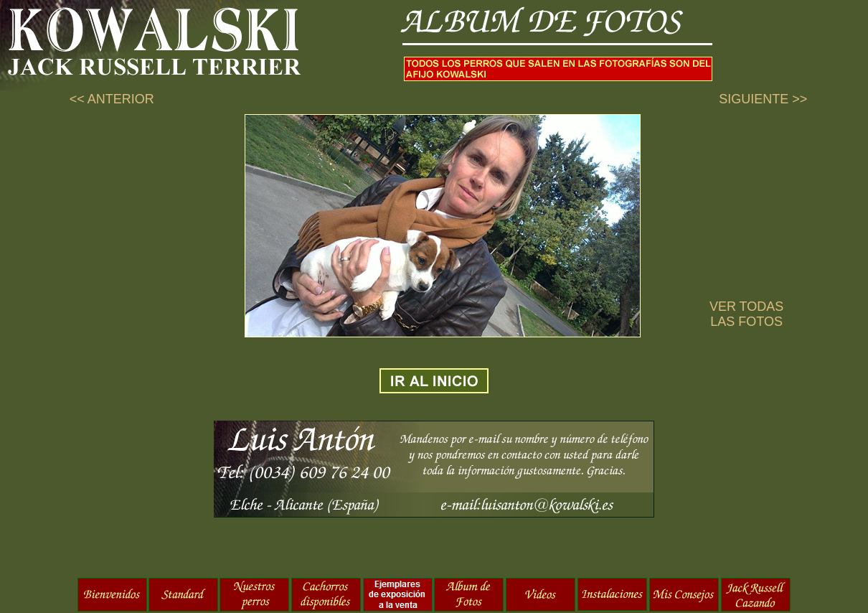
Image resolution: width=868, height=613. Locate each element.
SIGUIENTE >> (763, 99)
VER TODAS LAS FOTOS (746, 314)
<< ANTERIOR (112, 99)
